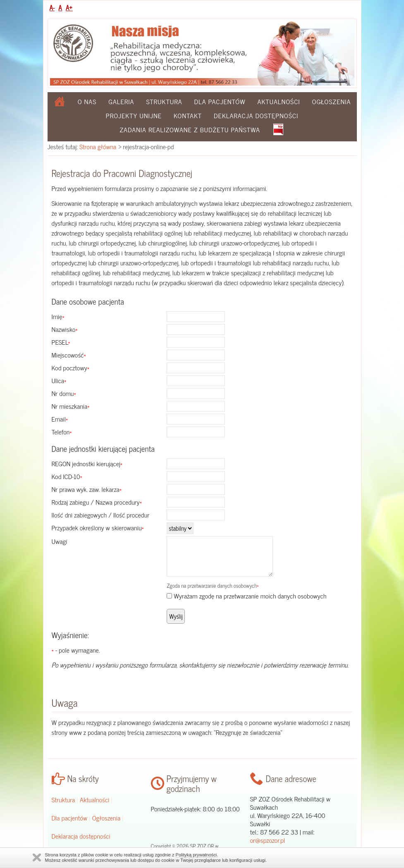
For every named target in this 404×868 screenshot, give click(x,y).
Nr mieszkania (71, 406)
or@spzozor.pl (268, 840)
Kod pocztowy (71, 367)
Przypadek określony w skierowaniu (98, 527)
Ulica (59, 380)
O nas (87, 101)
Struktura (164, 101)
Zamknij (37, 857)
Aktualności (279, 101)
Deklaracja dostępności (256, 115)
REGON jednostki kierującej (87, 463)
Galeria (121, 101)
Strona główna (98, 146)
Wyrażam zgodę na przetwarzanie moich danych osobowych (250, 596)
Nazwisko (65, 329)
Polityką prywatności (196, 855)
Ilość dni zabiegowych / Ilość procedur (101, 515)
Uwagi (60, 541)
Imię (58, 316)
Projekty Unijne (134, 115)
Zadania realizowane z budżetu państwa (190, 129)
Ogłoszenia (332, 101)
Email (60, 419)
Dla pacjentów (220, 101)
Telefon (62, 432)
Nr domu (64, 393)
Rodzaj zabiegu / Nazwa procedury (97, 502)
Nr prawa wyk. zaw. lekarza (87, 489)
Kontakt (188, 115)
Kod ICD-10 (67, 476)
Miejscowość (69, 355)
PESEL (61, 342)
